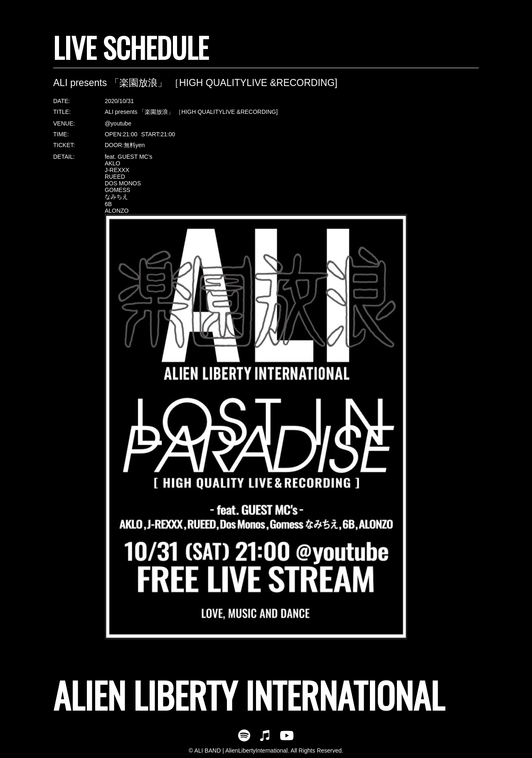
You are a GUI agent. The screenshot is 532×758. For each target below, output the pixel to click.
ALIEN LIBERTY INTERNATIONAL (249, 695)
